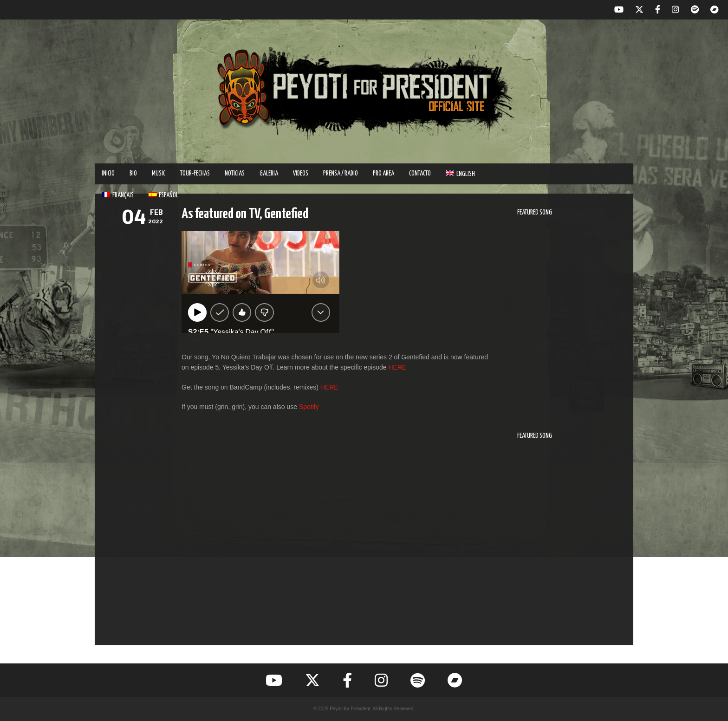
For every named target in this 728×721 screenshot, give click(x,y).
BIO (133, 174)
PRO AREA (383, 174)
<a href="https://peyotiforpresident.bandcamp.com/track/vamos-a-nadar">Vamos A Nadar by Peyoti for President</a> (568, 542)
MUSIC (159, 174)
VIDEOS (301, 174)
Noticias (235, 174)
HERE (397, 367)
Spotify (309, 407)
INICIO (108, 174)
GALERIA (269, 174)
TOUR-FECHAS (195, 174)
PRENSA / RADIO (341, 174)
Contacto (420, 174)
